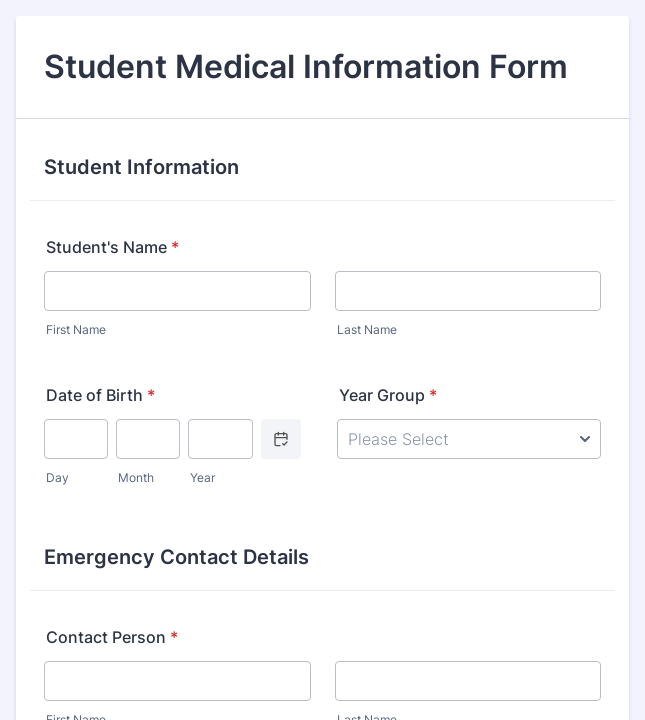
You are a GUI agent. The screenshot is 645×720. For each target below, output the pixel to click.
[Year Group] (469, 439)
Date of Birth (100, 395)
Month (136, 477)
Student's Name (112, 247)
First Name (76, 329)
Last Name (367, 329)
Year (202, 477)
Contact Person (112, 637)
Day (57, 477)
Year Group (388, 395)
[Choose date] (281, 439)
